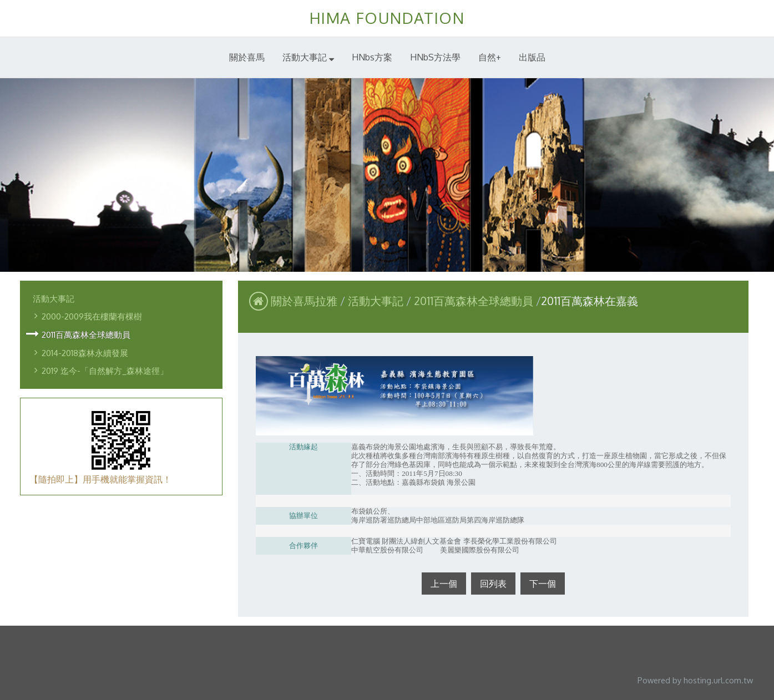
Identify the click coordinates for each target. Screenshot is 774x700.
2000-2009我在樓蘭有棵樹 (92, 316)
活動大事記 (54, 298)
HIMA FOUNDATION (387, 18)
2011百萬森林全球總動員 (86, 334)
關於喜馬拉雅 (304, 301)
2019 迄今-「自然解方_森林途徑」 (105, 371)
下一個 (543, 584)
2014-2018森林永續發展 (85, 353)
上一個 (444, 584)
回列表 (493, 584)
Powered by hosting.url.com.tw (695, 680)
